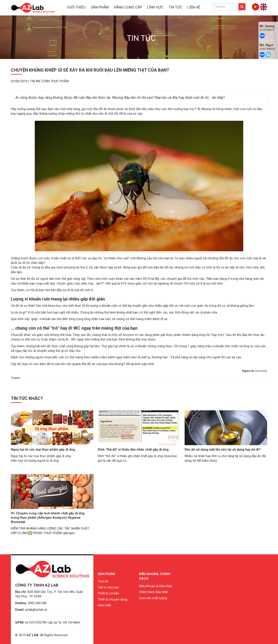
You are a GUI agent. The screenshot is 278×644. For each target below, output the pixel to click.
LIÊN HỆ (194, 7)
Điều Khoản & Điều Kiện (156, 586)
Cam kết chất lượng (153, 598)
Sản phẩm (106, 574)
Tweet (15, 378)
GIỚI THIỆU (76, 7)
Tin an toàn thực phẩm (49, 81)
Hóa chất (104, 605)
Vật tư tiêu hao (108, 587)
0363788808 (267, 49)
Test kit (103, 581)
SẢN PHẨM (100, 7)
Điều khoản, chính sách (155, 576)
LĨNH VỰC (155, 7)
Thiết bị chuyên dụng (113, 599)
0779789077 (267, 30)
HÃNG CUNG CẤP (128, 7)
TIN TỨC (175, 7)
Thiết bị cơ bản (108, 593)
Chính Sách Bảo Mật (153, 592)
